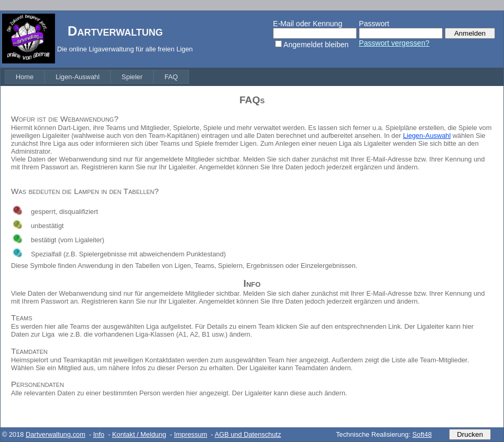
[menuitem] (25, 77)
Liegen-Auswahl (427, 136)
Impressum (190, 434)
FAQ (171, 77)
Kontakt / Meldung (139, 434)
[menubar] (97, 77)
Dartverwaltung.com (56, 434)
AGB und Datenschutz (248, 434)
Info (99, 434)
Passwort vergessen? (394, 43)
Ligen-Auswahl (78, 77)
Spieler (132, 77)
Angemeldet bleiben (316, 45)
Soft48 (422, 434)
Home (25, 77)
